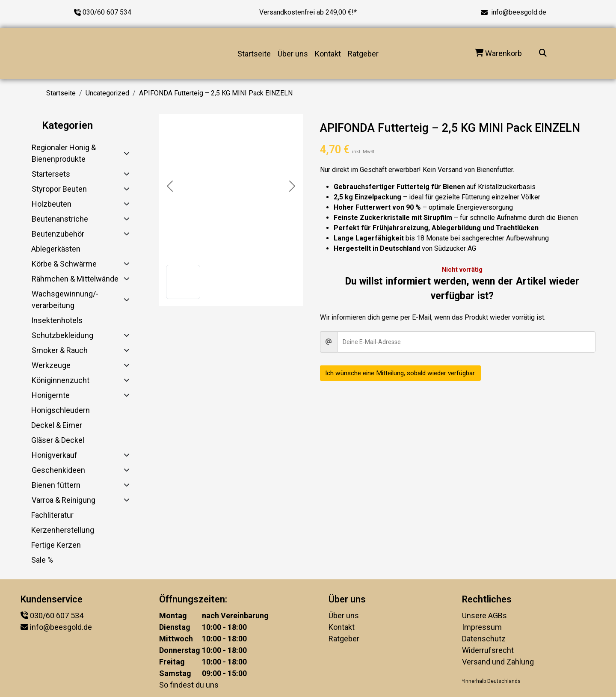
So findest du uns (189, 685)
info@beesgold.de (519, 12)
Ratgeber (363, 54)
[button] (183, 282)
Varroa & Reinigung (64, 500)
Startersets (51, 174)
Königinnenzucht (61, 380)
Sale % (42, 560)
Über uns (293, 54)
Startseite (254, 54)
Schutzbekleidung (62, 335)
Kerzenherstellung (63, 530)
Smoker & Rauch (60, 350)
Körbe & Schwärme (64, 264)
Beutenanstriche (60, 219)
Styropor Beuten (59, 189)
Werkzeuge (51, 365)
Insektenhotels (57, 320)
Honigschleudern (61, 410)
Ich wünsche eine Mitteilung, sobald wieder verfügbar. (405, 373)
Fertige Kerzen (56, 545)
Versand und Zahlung (498, 662)
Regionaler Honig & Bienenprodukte (64, 153)
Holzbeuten (52, 204)
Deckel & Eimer (57, 425)
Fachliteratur (52, 515)
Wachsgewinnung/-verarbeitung (65, 300)
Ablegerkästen (56, 249)
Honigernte (51, 395)
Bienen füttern (56, 485)
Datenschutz (484, 639)
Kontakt (328, 54)
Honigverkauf (55, 455)
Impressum (482, 627)
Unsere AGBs (484, 615)
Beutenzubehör (58, 234)
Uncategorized (107, 93)
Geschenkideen (58, 470)
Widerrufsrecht (488, 650)
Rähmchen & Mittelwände (75, 279)
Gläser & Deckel (58, 440)
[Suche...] (543, 54)
